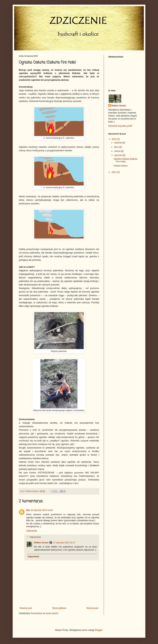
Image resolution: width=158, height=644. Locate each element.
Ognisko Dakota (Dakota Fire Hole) (126, 160)
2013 (114, 139)
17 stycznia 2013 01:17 (64, 543)
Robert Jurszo (41, 543)
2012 (114, 172)
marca (117, 151)
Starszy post (92, 608)
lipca (117, 147)
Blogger (99, 630)
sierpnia (118, 143)
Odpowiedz (32, 531)
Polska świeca (121, 166)
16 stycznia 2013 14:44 (42, 510)
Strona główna (59, 608)
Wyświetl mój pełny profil (120, 126)
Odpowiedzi (35, 537)
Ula (28, 510)
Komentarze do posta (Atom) (45, 613)
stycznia (118, 155)
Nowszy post (26, 608)
